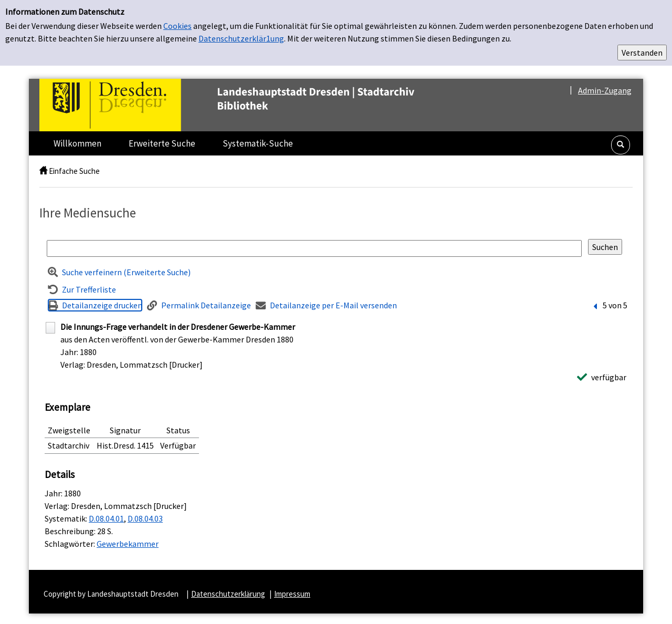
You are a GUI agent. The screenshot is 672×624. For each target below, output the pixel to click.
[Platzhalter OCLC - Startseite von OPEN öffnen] (249, 105)
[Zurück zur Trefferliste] (82, 289)
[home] (43, 171)
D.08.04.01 (106, 518)
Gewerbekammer (128, 544)
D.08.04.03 (145, 518)
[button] (621, 145)
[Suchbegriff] (314, 248)
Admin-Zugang (605, 90)
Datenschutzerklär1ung (241, 38)
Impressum (292, 594)
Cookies (177, 26)
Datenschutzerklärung (228, 594)
